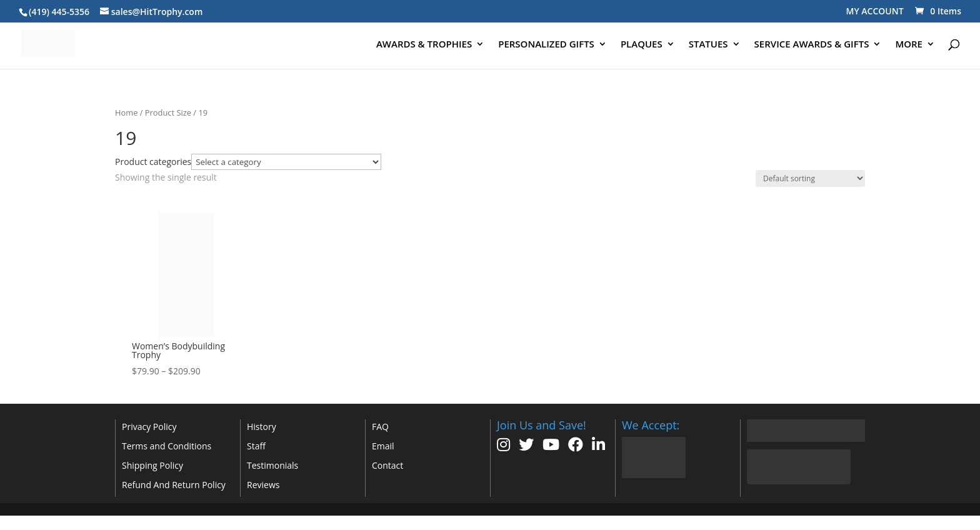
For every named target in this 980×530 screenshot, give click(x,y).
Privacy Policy (149, 427)
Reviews (263, 485)
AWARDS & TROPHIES (424, 45)
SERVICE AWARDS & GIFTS (812, 45)
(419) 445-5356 (59, 12)
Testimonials (272, 465)
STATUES (708, 45)
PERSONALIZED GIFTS (546, 45)
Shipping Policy (152, 465)
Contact (387, 465)
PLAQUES (642, 45)
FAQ (380, 427)
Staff (256, 446)
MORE (909, 45)
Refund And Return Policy (174, 485)
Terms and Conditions (167, 446)
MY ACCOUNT (875, 11)
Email (383, 446)
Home (126, 112)
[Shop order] (810, 178)
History (262, 427)
